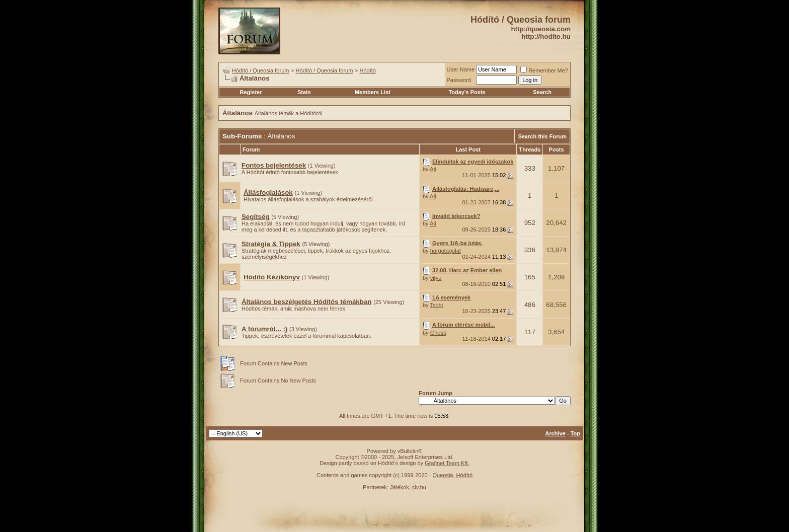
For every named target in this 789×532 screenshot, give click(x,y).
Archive (556, 433)
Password (459, 80)
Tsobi (436, 305)
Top (575, 433)
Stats (304, 92)
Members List (373, 92)
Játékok (400, 487)
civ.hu (419, 487)
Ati (433, 169)
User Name (461, 69)
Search (542, 92)
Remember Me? (544, 70)
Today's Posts (467, 92)
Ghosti (438, 333)
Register (251, 92)
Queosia (443, 475)
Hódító (368, 70)
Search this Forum (542, 136)
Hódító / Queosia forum (261, 70)
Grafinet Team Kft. (447, 463)
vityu (436, 278)
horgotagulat (446, 251)
